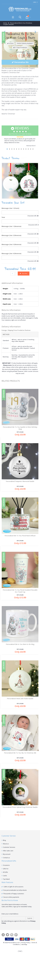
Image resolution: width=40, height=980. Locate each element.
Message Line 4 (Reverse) (11, 290)
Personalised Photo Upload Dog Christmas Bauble (20, 843)
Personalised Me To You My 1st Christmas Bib (20, 789)
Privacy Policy (26, 979)
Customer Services (9, 883)
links (35, 2)
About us (6, 880)
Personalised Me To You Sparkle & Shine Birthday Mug (20, 464)
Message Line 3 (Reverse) (11, 281)
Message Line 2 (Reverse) (11, 272)
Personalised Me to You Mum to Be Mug (20, 680)
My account (7, 890)
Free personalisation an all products (15, 926)
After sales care (8, 887)
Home (5, 23)
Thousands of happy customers (14, 930)
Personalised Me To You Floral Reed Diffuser (20, 572)
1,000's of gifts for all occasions (13, 923)
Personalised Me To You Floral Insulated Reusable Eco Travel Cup (20, 627)
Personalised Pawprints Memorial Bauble (20, 518)
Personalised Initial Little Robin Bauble (20, 735)
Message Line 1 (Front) (10, 244)
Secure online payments (11, 933)
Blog (4, 876)
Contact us (6, 894)
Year (3, 253)
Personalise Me (20, 98)
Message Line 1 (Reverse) (11, 263)
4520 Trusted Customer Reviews (20, 167)
